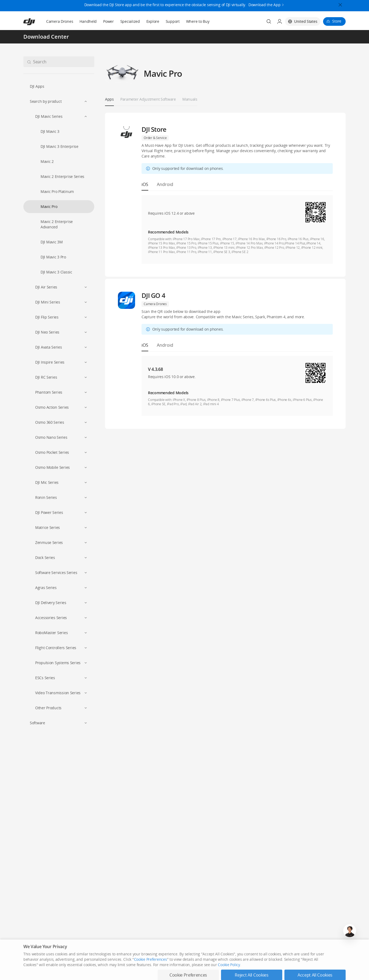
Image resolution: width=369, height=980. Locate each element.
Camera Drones (60, 21)
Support (173, 21)
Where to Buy (198, 21)
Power (108, 21)
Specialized (130, 21)
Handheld (88, 21)
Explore (153, 21)
